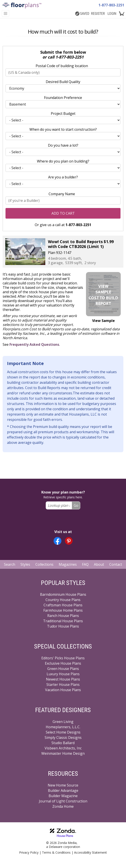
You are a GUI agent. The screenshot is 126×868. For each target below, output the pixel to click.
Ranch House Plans (63, 616)
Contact (116, 564)
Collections (44, 564)
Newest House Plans (63, 679)
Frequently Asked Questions (34, 344)
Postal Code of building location (62, 66)
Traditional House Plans (63, 621)
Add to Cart (63, 213)
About (99, 564)
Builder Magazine (63, 796)
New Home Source (63, 785)
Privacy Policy (29, 852)
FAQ (85, 564)
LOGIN (112, 14)
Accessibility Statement (90, 852)
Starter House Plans (63, 685)
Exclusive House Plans (63, 663)
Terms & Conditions (56, 852)
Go (76, 505)
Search (10, 564)
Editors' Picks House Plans (63, 658)
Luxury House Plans (63, 674)
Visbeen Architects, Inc (63, 748)
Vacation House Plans (63, 690)
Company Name (62, 194)
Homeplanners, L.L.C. (63, 727)
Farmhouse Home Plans (63, 610)
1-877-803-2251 (111, 5)
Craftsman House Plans (63, 605)
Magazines (68, 564)
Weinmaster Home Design (63, 753)
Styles (25, 564)
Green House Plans (63, 669)
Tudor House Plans (63, 626)
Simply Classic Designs (63, 738)
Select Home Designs (63, 732)
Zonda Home (63, 806)
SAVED (82, 14)
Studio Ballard (63, 743)
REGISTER (98, 14)
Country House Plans (63, 600)
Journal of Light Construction (63, 801)
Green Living (63, 722)
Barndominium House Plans (63, 594)
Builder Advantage (63, 790)
